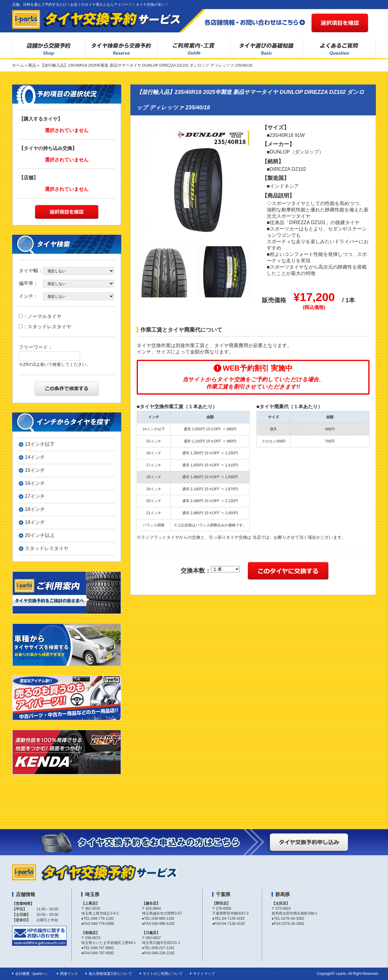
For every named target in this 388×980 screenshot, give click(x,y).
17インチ (35, 496)
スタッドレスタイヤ (47, 548)
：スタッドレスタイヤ (45, 327)
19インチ (35, 522)
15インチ (35, 470)
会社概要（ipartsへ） (32, 974)
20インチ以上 (40, 535)
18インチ (35, 509)
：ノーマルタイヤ (40, 316)
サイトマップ (204, 974)
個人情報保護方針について (110, 974)
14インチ (35, 457)
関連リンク (69, 974)
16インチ (35, 483)
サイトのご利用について (163, 974)
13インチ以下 (40, 444)
